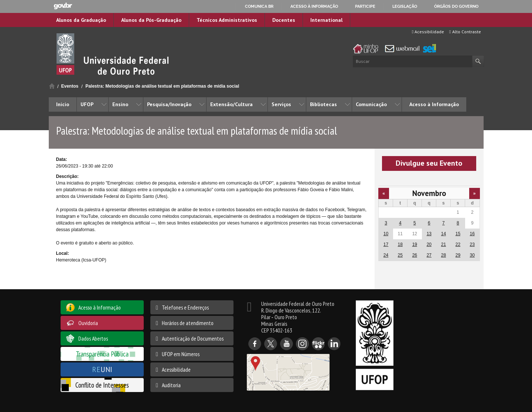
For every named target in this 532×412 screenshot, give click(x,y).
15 (458, 234)
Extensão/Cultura (231, 104)
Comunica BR (259, 6)
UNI (102, 369)
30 (472, 255)
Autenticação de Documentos (193, 338)
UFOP (87, 104)
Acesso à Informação (434, 104)
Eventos (70, 86)
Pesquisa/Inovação (169, 104)
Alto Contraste (465, 32)
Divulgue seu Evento (429, 163)
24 (386, 255)
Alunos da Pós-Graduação (151, 20)
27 (429, 255)
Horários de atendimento (188, 323)
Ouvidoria (88, 323)
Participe (365, 6)
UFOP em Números (181, 354)
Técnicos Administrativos (227, 20)
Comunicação (371, 104)
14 (444, 234)
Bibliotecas (323, 104)
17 (386, 244)
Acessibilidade (428, 32)
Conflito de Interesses (102, 385)
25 (400, 255)
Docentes (284, 20)
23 (472, 244)
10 (386, 234)
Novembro (429, 193)
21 (444, 244)
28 (444, 255)
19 (415, 244)
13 (429, 234)
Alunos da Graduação (81, 20)
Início (52, 86)
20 (429, 244)
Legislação (405, 6)
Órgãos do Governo (456, 6)
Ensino (120, 104)
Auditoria (171, 385)
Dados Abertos (93, 338)
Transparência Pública (102, 354)
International (326, 20)
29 (458, 255)
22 (458, 244)
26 (415, 255)
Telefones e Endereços (185, 307)
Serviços (281, 104)
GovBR (63, 6)
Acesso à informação (314, 6)
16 (472, 234)
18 (400, 244)
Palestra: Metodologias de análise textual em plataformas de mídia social (162, 86)
